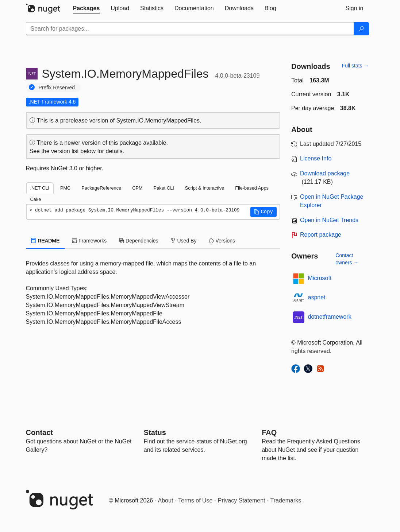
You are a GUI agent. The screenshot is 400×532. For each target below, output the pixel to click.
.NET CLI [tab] (40, 188)
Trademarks (286, 500)
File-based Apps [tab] (252, 188)
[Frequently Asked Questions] (269, 432)
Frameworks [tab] (89, 241)
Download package (325, 173)
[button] (264, 212)
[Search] (361, 29)
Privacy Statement (242, 500)
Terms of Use (195, 500)
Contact (39, 432)
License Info (316, 158)
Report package (321, 235)
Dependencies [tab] (139, 241)
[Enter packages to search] (190, 29)
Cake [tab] (36, 199)
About (166, 500)
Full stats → (355, 66)
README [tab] (46, 241)
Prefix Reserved (57, 88)
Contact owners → (347, 259)
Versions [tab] (222, 241)
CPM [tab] (137, 188)
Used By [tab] (184, 241)
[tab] (86, 8)
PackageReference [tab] (101, 188)
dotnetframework (330, 317)
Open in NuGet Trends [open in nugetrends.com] (329, 220)
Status (155, 432)
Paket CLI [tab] (164, 188)
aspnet (317, 297)
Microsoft (320, 278)
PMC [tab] (65, 188)
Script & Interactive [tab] (205, 188)
